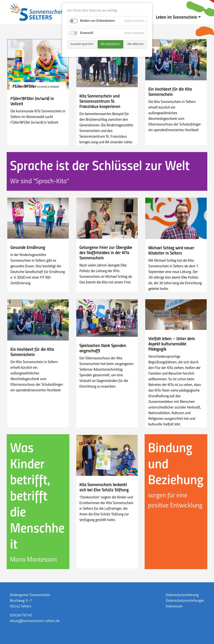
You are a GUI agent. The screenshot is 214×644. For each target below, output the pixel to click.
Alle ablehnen (136, 44)
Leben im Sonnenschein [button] (177, 17)
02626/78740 (21, 615)
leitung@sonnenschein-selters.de (35, 621)
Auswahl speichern (82, 44)
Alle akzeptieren (110, 44)
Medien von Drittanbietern (97, 21)
